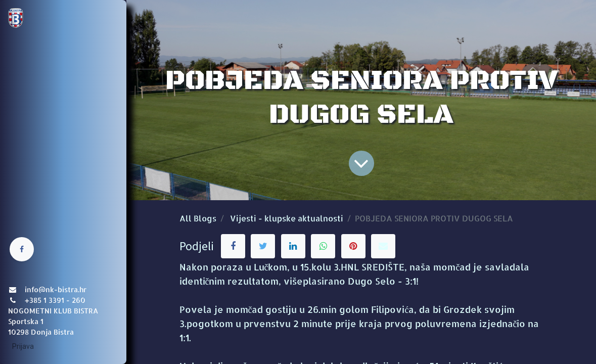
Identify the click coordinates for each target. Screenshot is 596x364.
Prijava (23, 346)
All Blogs (198, 218)
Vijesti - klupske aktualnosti (287, 218)
